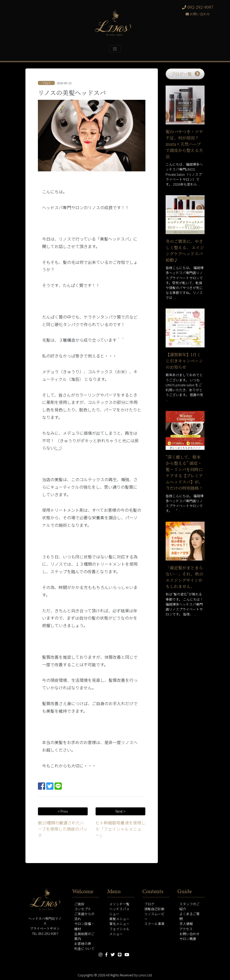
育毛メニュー (119, 924)
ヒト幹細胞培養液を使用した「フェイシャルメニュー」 (120, 829)
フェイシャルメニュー (119, 931)
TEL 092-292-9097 (45, 933)
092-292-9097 (198, 7)
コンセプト (83, 909)
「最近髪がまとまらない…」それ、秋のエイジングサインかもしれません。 (184, 577)
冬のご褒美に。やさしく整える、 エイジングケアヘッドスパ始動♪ (185, 251)
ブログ (149, 904)
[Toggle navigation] (115, 49)
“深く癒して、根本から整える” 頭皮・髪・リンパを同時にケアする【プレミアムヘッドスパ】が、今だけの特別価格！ (184, 472)
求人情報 (186, 924)
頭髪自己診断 (154, 909)
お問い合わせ (198, 14)
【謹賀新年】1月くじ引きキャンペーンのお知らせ (184, 361)
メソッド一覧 (119, 904)
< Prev (63, 811)
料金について (84, 948)
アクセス (186, 929)
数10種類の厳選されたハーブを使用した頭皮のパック (63, 829)
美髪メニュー (119, 919)
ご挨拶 (79, 904)
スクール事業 (154, 924)
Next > (120, 811)
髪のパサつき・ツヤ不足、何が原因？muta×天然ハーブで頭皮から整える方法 (184, 144)
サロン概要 (188, 939)
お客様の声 (83, 944)
